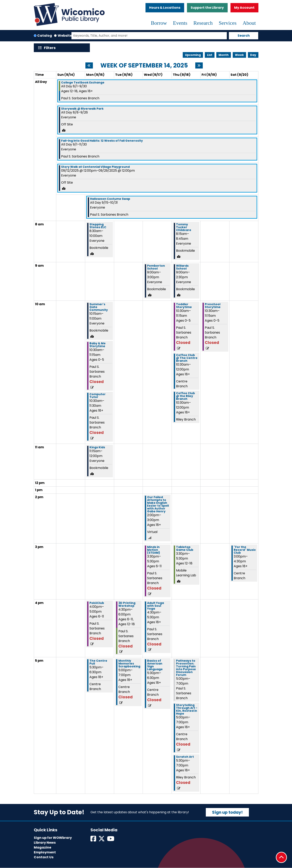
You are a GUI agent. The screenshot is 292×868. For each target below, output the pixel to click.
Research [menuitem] (203, 23)
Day (253, 55)
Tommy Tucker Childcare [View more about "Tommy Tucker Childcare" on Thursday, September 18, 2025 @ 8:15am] (184, 227)
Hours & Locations (165, 8)
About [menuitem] (249, 23)
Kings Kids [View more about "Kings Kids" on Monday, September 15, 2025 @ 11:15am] (97, 447)
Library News (45, 843)
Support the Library (207, 8)
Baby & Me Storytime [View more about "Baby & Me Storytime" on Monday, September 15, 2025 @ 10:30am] (98, 345)
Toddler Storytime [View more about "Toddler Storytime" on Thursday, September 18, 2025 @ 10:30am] (184, 306)
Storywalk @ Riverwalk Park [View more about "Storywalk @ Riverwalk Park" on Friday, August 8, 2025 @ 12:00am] (82, 109)
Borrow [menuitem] (159, 23)
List (210, 55)
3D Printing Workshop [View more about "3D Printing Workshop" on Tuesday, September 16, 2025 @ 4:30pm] (127, 604)
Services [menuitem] (228, 23)
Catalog (45, 36)
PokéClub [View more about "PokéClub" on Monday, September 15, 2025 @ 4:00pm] (97, 603)
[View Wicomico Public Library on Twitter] (102, 840)
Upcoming (193, 55)
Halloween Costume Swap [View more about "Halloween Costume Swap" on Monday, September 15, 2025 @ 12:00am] (110, 199)
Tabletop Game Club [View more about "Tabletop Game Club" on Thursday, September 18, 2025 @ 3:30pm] (185, 548)
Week (239, 55)
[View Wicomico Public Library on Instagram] (111, 840)
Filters (51, 48)
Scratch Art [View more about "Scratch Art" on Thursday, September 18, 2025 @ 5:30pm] (185, 757)
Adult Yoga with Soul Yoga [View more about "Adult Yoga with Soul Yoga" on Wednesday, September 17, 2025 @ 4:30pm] (156, 606)
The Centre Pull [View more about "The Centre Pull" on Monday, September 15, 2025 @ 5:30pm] (98, 662)
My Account (244, 8)
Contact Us (44, 857)
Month (224, 55)
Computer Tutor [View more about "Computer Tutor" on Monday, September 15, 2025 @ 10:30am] (98, 396)
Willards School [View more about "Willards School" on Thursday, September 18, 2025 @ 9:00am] (182, 267)
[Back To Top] (281, 857)
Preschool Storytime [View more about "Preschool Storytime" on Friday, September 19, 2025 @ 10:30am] (213, 306)
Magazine (42, 847)
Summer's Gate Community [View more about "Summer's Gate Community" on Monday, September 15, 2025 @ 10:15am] (99, 307)
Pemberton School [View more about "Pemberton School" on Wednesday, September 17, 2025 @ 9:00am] (156, 267)
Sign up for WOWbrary (53, 838)
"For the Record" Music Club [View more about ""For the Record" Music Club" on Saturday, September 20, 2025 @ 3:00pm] (245, 550)
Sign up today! (227, 812)
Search (244, 36)
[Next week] (199, 65)
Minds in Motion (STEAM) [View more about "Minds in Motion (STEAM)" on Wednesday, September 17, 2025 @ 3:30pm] (154, 550)
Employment (45, 852)
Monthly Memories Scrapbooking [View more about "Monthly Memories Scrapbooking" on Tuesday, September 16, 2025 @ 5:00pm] (129, 664)
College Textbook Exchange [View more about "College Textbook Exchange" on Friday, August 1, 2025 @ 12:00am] (83, 82)
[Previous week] (89, 65)
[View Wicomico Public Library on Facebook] (94, 840)
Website (65, 36)
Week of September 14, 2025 (144, 65)
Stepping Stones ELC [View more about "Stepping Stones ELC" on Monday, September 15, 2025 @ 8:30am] (98, 226)
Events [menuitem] (180, 23)
